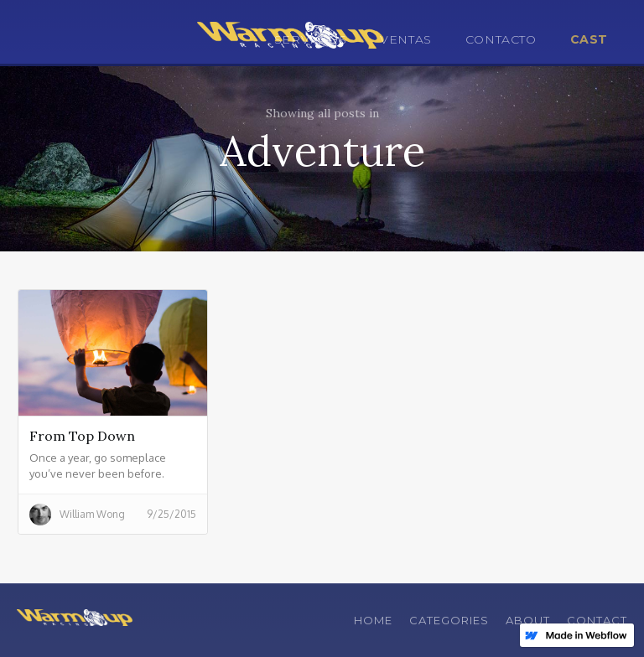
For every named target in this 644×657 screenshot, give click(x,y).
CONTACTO (501, 39)
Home (373, 620)
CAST (589, 39)
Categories (449, 620)
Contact (597, 620)
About (528, 620)
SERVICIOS (310, 39)
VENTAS (406, 39)
